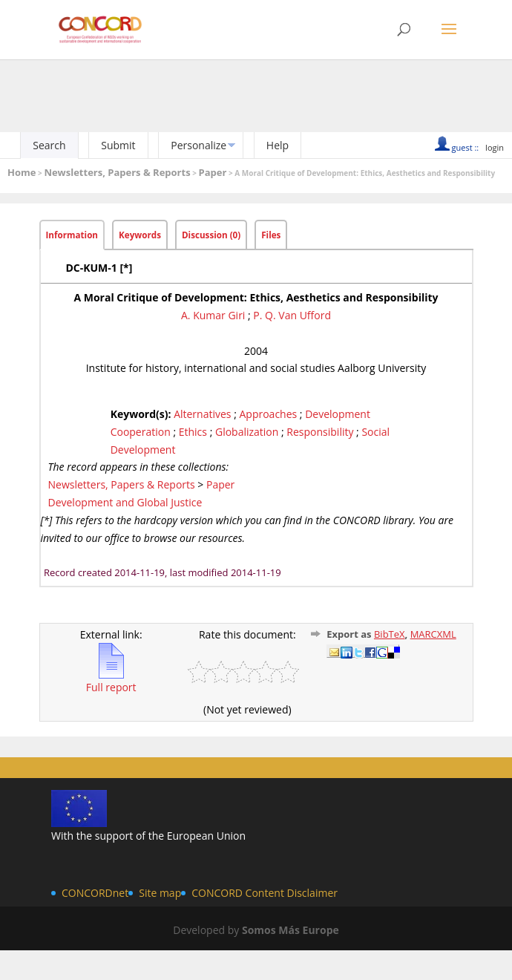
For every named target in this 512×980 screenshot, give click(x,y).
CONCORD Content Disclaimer (265, 893)
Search (49, 145)
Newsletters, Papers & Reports (117, 172)
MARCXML (433, 634)
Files (271, 235)
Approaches (268, 414)
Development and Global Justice (125, 502)
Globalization (247, 432)
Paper (213, 172)
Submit (118, 145)
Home (22, 172)
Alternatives (202, 414)
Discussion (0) (211, 235)
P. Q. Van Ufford (292, 315)
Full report (111, 681)
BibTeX (390, 634)
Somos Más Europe (291, 930)
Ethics (193, 432)
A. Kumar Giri (213, 315)
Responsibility (320, 432)
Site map (160, 893)
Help (278, 145)
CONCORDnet (95, 893)
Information (72, 235)
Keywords (140, 235)
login (495, 147)
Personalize (198, 145)
